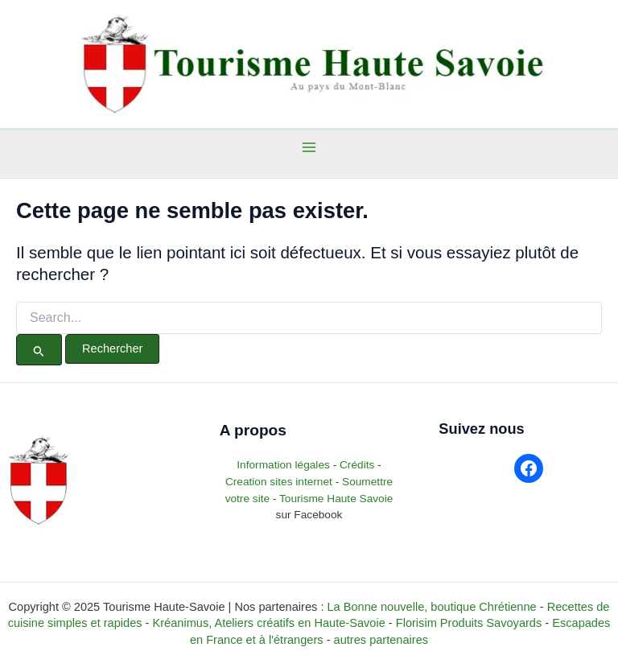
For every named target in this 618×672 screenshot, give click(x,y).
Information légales (284, 465)
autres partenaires (381, 640)
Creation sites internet (279, 482)
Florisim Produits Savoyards (469, 623)
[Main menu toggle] (309, 147)
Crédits (357, 465)
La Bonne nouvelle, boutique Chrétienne (431, 607)
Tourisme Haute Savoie (336, 499)
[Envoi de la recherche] (39, 350)
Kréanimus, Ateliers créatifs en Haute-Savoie (269, 623)
